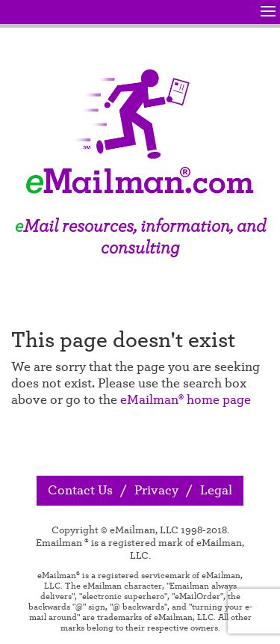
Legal (216, 491)
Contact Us (80, 491)
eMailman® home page (186, 400)
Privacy (156, 491)
